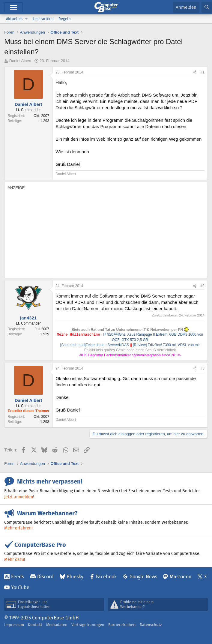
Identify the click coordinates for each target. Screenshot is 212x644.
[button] (26, 19)
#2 (203, 286)
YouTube (20, 587)
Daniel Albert (20, 61)
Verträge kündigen (88, 625)
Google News (143, 577)
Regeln (65, 19)
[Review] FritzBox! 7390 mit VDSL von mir (166, 345)
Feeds (18, 577)
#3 (203, 368)
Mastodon (181, 577)
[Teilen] (195, 72)
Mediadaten (57, 625)
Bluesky (75, 577)
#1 (203, 72)
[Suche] (207, 7)
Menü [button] (13, 7)
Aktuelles (14, 19)
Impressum (14, 625)
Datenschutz (151, 625)
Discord (45, 577)
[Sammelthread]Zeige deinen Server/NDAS (95, 345)
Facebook (106, 577)
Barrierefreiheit (122, 625)
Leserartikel (43, 19)
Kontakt (35, 625)
